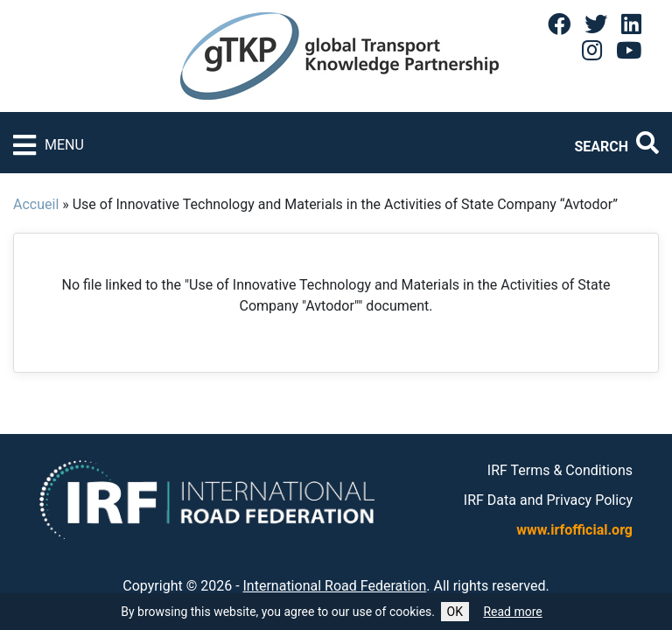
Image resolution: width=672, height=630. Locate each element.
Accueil (36, 204)
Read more (512, 612)
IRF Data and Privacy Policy (548, 500)
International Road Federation (335, 586)
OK (455, 612)
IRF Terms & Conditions (560, 470)
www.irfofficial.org (574, 530)
